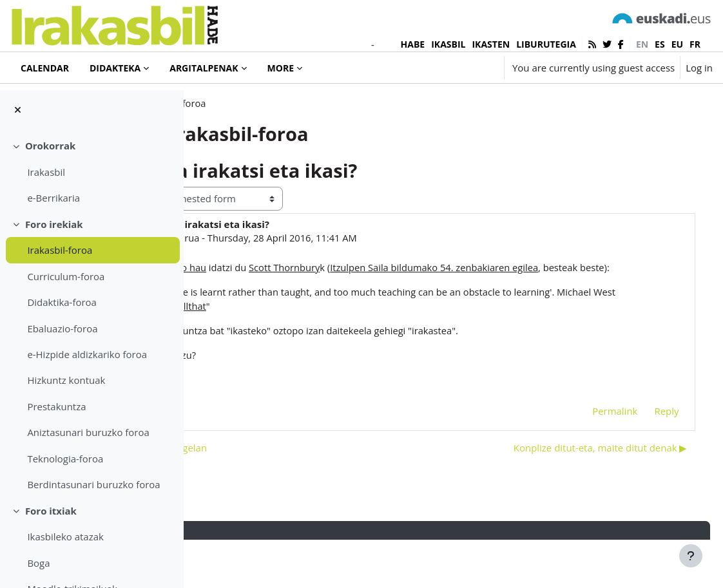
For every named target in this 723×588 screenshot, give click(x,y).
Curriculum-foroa (66, 276)
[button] (456, 68)
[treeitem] (92, 172)
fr (695, 44)
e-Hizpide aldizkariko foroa (87, 354)
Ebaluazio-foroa (62, 328)
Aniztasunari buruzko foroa (88, 432)
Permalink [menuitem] (597, 458)
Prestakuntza (56, 406)
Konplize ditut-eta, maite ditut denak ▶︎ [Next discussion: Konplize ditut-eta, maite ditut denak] (582, 495)
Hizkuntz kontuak (66, 380)
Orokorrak (50, 146)
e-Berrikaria (53, 198)
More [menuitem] (281, 68)
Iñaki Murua (289, 269)
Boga (38, 563)
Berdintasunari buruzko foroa (93, 484)
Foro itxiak (51, 511)
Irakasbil (46, 172)
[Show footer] (691, 556)
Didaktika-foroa (62, 302)
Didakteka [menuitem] (115, 68)
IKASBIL (448, 44)
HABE (413, 44)
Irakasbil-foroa (60, 250)
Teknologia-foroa (65, 459)
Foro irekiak (54, 224)
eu (677, 44)
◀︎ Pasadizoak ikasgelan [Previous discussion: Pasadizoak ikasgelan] (269, 495)
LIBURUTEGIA (546, 44)
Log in (699, 68)
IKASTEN (491, 44)
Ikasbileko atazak (65, 536)
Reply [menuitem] (648, 458)
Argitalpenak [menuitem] (204, 68)
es (660, 44)
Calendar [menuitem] (45, 68)
